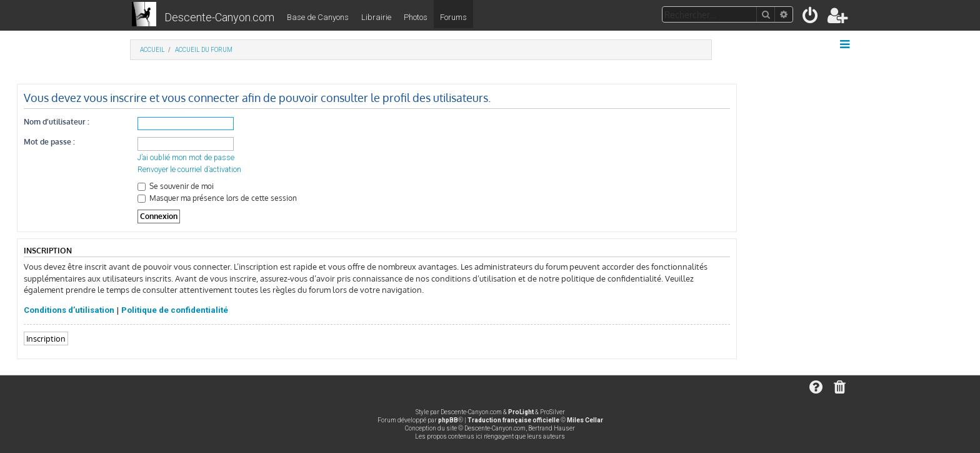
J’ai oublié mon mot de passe (186, 158)
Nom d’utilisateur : (57, 122)
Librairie (376, 17)
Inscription (46, 338)
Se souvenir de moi (176, 186)
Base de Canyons (318, 17)
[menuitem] (811, 18)
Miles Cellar (585, 420)
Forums (453, 17)
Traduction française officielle (513, 420)
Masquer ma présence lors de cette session (217, 198)
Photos (416, 17)
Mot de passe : (49, 142)
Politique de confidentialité (175, 310)
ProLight (521, 412)
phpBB (448, 420)
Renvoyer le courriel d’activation (189, 170)
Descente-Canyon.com (219, 17)
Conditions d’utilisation (69, 310)
